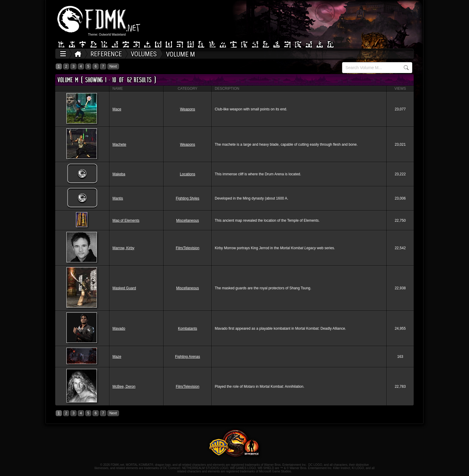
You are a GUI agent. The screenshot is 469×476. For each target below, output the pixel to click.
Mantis (118, 198)
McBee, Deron (124, 387)
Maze (117, 357)
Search (406, 68)
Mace (117, 109)
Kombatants (188, 329)
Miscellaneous (188, 220)
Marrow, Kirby (123, 248)
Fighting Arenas (187, 357)
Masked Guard (124, 288)
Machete (119, 145)
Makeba (119, 174)
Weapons (188, 109)
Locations (187, 174)
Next (113, 66)
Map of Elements (126, 220)
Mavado (119, 329)
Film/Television (188, 248)
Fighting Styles (188, 198)
